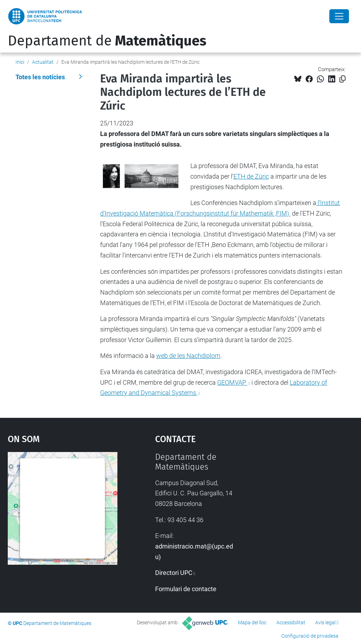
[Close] (339, 16)
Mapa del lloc (252, 623)
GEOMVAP (232, 382)
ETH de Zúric (251, 176)
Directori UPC (174, 573)
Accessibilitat (291, 623)
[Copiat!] (342, 79)
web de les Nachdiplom (188, 356)
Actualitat (43, 62)
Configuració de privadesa (310, 636)
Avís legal (325, 623)
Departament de (107, 41)
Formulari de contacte (186, 589)
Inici (20, 62)
